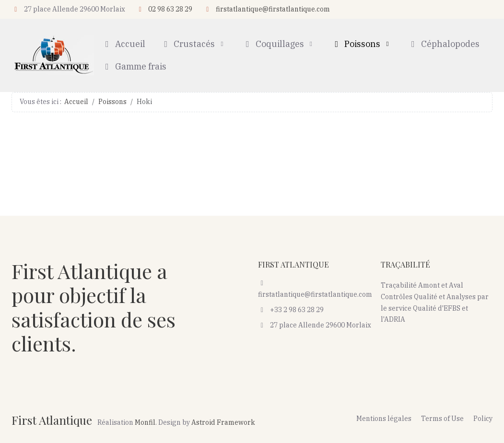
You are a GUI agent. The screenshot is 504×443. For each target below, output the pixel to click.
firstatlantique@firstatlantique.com (273, 9)
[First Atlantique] (53, 55)
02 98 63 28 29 (170, 9)
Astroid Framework (223, 422)
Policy (483, 419)
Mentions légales (384, 419)
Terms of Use (442, 419)
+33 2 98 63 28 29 (291, 310)
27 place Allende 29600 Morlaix (315, 325)
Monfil (145, 422)
